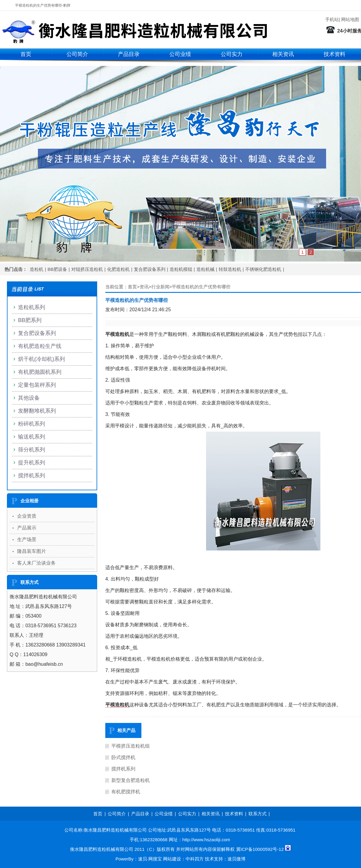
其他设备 (29, 398)
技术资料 (335, 54)
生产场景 (27, 539)
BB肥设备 (57, 269)
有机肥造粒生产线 (40, 346)
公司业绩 (180, 54)
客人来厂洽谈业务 (36, 563)
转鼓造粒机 (230, 269)
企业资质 (27, 516)
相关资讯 (283, 54)
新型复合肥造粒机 (131, 780)
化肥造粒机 (118, 269)
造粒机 (37, 269)
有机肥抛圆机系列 (40, 372)
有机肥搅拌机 (126, 792)
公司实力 (232, 54)
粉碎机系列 (32, 424)
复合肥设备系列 (150, 269)
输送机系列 (32, 437)
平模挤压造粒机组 (131, 746)
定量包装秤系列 (37, 385)
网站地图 (350, 19)
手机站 (332, 19)
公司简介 (77, 54)
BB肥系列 (30, 320)
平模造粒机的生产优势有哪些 (201, 287)
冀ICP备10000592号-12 (260, 849)
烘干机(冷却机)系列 (42, 359)
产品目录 (129, 54)
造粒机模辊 (181, 269)
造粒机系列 (32, 307)
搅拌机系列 (123, 769)
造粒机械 (205, 269)
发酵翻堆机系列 (37, 411)
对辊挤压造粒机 (87, 269)
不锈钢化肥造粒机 (263, 269)
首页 (26, 54)
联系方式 (258, 814)
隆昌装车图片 (32, 551)
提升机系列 (32, 463)
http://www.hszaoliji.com (206, 840)
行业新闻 (160, 287)
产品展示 (27, 528)
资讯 (144, 287)
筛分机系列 (32, 450)
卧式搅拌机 (123, 757)
